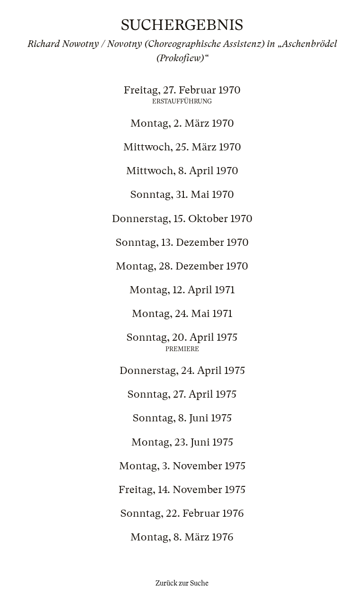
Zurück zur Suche (182, 583)
